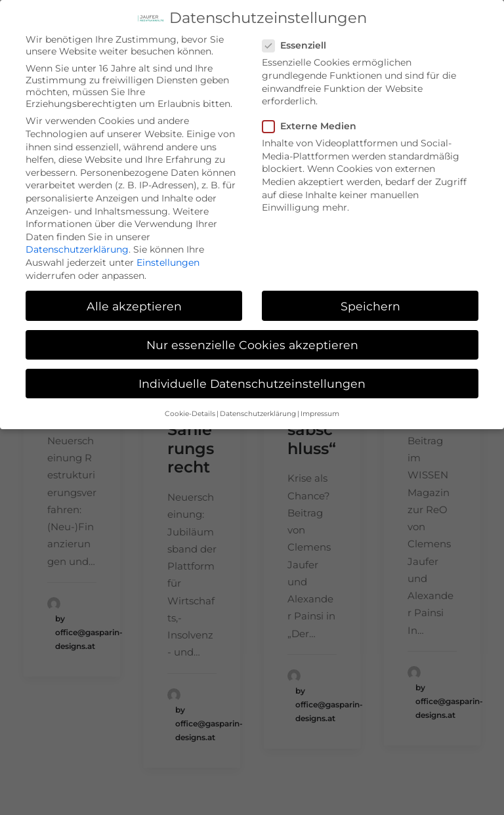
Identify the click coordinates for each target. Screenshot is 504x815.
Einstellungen (168, 255)
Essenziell (299, 39)
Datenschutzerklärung (77, 242)
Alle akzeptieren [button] (134, 299)
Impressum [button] (320, 407)
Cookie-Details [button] (190, 407)
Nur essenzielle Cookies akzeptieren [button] (252, 338)
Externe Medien (314, 119)
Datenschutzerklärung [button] (258, 407)
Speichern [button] (370, 299)
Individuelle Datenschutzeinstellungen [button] (252, 376)
